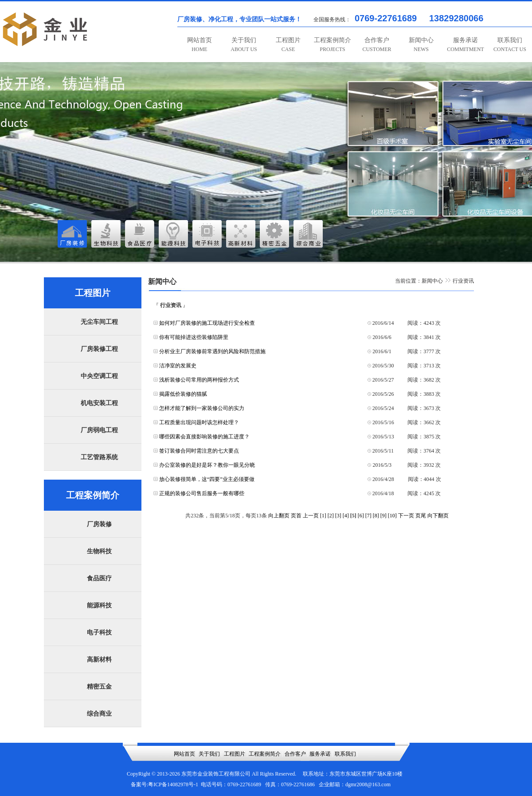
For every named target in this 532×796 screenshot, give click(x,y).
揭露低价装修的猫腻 (183, 394)
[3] (338, 516)
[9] (383, 516)
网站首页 (199, 45)
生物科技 (99, 551)
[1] (323, 516)
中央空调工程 (99, 376)
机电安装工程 (99, 403)
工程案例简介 (332, 45)
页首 (296, 516)
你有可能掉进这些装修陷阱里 (194, 337)
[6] (361, 516)
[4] (346, 516)
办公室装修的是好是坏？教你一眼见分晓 (207, 465)
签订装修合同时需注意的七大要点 (199, 451)
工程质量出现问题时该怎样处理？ (199, 422)
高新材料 (99, 660)
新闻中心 (421, 45)
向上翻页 (279, 516)
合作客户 (377, 45)
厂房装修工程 (99, 349)
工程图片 (288, 45)
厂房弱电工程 (99, 430)
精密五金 (99, 687)
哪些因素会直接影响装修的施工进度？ (204, 437)
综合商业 (99, 714)
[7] (368, 516)
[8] (376, 516)
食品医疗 (99, 578)
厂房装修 (99, 524)
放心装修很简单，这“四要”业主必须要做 (207, 479)
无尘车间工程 (99, 322)
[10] (392, 516)
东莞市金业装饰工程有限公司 (216, 774)
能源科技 (99, 605)
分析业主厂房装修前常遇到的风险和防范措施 (212, 351)
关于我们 (244, 45)
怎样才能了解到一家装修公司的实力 (202, 408)
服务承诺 (465, 45)
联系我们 (510, 45)
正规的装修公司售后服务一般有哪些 (202, 493)
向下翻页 (438, 516)
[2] (331, 516)
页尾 (421, 516)
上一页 (311, 516)
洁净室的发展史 (178, 366)
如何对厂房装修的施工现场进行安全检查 (207, 323)
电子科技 (99, 632)
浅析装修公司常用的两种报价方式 (199, 380)
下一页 (406, 516)
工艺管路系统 (99, 457)
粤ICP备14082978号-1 (173, 784)
